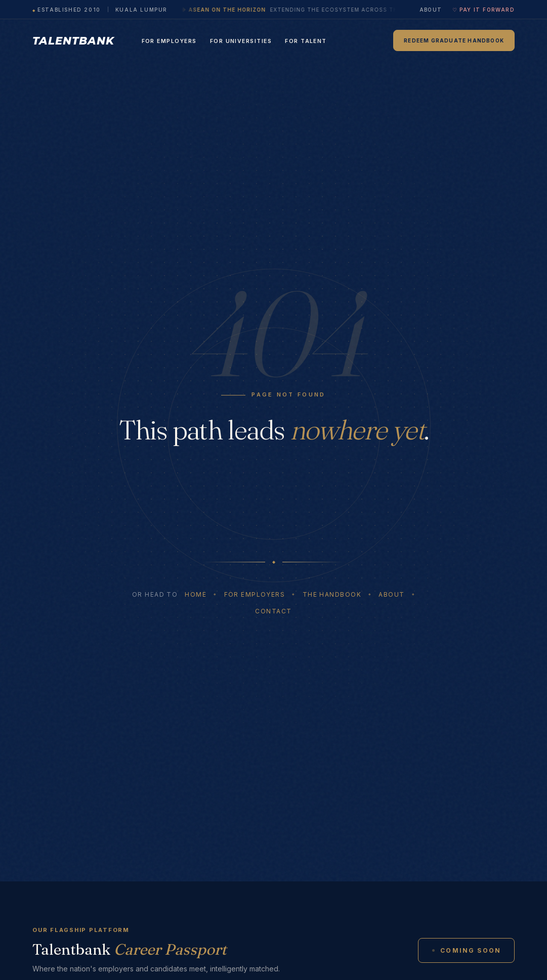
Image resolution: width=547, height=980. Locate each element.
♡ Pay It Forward (483, 10)
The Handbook (332, 594)
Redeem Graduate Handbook (454, 40)
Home (196, 594)
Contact (273, 611)
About (431, 10)
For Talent (306, 41)
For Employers (169, 41)
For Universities (241, 41)
